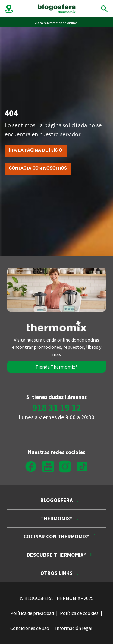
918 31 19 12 (57, 407)
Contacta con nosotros (38, 169)
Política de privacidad (32, 613)
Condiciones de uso (30, 628)
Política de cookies (79, 613)
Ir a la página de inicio (36, 151)
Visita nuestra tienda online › (56, 23)
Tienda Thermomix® (57, 367)
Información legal (74, 628)
